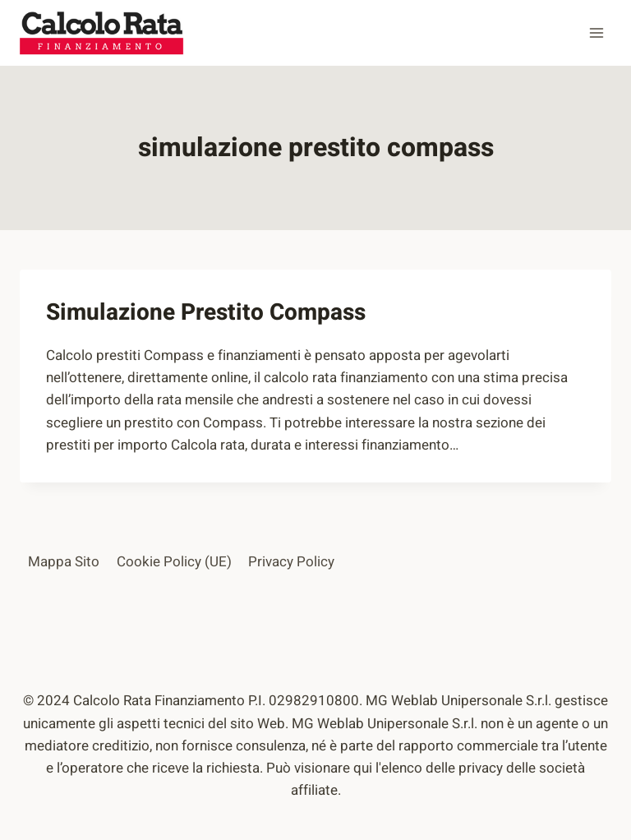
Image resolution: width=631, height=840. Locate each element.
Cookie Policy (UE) (174, 562)
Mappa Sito (64, 562)
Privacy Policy (291, 562)
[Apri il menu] (596, 32)
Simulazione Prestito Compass (206, 313)
